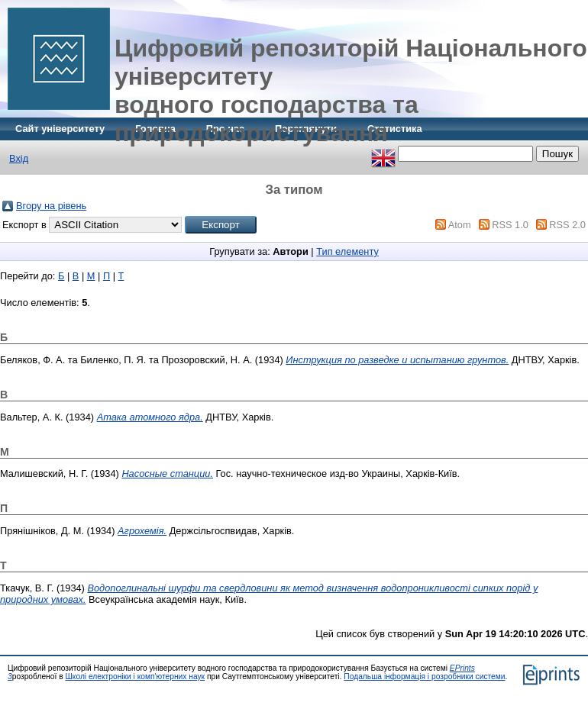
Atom (460, 225)
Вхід (19, 158)
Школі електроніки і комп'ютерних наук (135, 676)
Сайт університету (60, 129)
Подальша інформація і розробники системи (424, 676)
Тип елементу (347, 251)
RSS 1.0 (510, 225)
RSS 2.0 (567, 225)
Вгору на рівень (51, 206)
